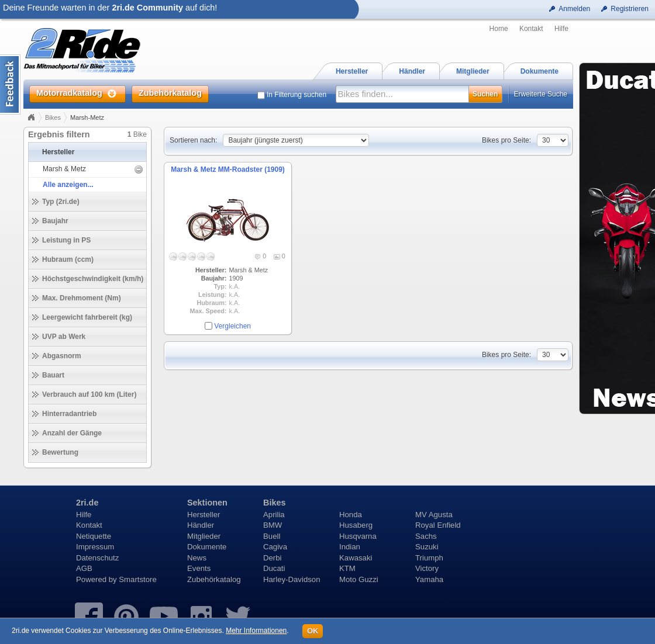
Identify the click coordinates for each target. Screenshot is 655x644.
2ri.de (87, 503)
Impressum (95, 547)
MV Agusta (434, 515)
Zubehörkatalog (214, 579)
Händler (201, 525)
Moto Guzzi (359, 579)
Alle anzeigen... (68, 185)
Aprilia (274, 515)
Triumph (429, 558)
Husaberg (356, 525)
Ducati (274, 568)
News (197, 558)
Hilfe (561, 29)
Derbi (273, 558)
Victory (427, 568)
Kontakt (531, 29)
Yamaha (429, 579)
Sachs (426, 536)
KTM (347, 568)
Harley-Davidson (292, 579)
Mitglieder (204, 536)
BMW (273, 525)
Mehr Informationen (256, 631)
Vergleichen (232, 326)
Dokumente (207, 547)
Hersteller (204, 515)
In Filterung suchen (297, 95)
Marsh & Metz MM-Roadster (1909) (228, 169)
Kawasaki (356, 558)
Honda (351, 515)
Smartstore (138, 579)
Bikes (53, 117)
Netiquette (94, 536)
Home (499, 29)
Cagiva (275, 547)
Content (10, 84)
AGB (84, 568)
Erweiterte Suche (541, 94)
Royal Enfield (438, 525)
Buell (272, 536)
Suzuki (427, 547)
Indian (350, 547)
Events (199, 568)
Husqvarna (358, 536)
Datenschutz (97, 558)
